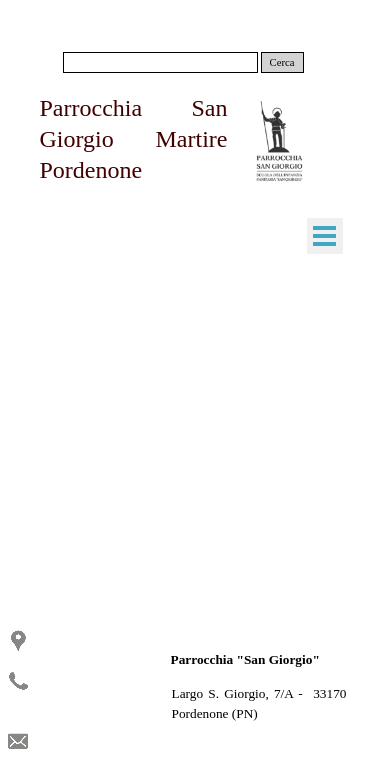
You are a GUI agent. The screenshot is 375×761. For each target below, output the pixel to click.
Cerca (282, 62)
